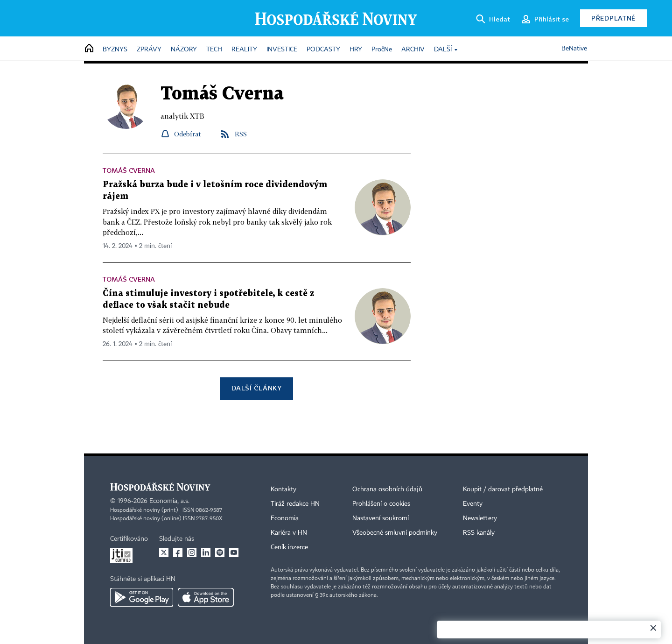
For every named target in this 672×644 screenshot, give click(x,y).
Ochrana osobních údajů (387, 489)
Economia (285, 518)
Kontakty (283, 489)
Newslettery (480, 518)
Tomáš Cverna (129, 170)
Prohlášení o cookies (381, 504)
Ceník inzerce (289, 547)
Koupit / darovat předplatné (503, 489)
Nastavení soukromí (381, 518)
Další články (256, 388)
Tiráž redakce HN (295, 504)
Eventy (473, 504)
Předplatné (613, 18)
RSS (241, 134)
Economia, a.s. (169, 501)
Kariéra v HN (289, 533)
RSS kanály (479, 533)
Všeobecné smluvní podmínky (395, 533)
